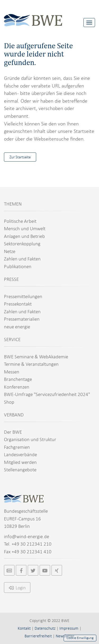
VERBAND (14, 415)
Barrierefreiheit (38, 636)
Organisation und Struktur (30, 439)
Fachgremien (17, 447)
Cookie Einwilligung (80, 638)
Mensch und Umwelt (25, 229)
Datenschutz (45, 628)
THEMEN (13, 204)
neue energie (17, 327)
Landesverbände (20, 454)
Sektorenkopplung (22, 244)
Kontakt (24, 628)
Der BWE (13, 432)
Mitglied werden (20, 462)
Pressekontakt (18, 304)
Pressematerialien (22, 319)
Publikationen (18, 266)
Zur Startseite (20, 157)
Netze (10, 251)
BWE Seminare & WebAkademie (36, 357)
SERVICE (12, 339)
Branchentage (18, 379)
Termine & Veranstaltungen (31, 364)
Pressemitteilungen (23, 296)
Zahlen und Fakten (22, 259)
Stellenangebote (20, 470)
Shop (9, 402)
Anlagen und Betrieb (24, 236)
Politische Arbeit (20, 221)
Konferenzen (17, 387)
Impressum (69, 628)
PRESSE (11, 279)
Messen (12, 372)
